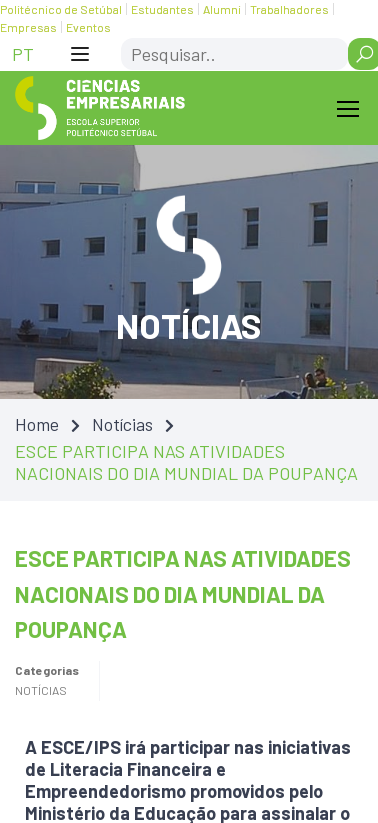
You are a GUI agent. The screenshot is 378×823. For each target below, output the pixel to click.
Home (37, 424)
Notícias (122, 424)
